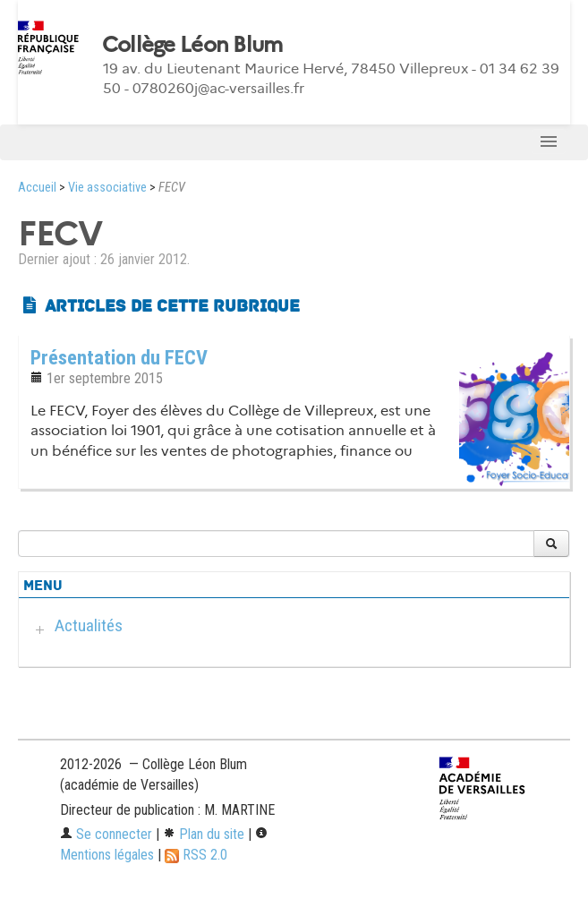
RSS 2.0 (196, 855)
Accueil (37, 188)
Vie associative (107, 188)
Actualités (89, 625)
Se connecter (106, 834)
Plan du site (204, 834)
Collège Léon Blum (192, 45)
